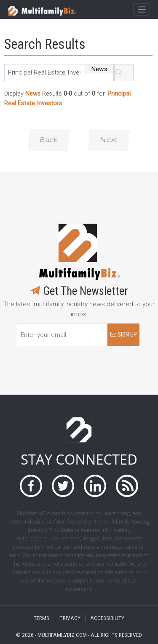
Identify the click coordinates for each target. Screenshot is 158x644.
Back (49, 140)
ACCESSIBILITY (107, 618)
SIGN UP (124, 335)
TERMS (42, 618)
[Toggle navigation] (141, 10)
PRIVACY (70, 618)
